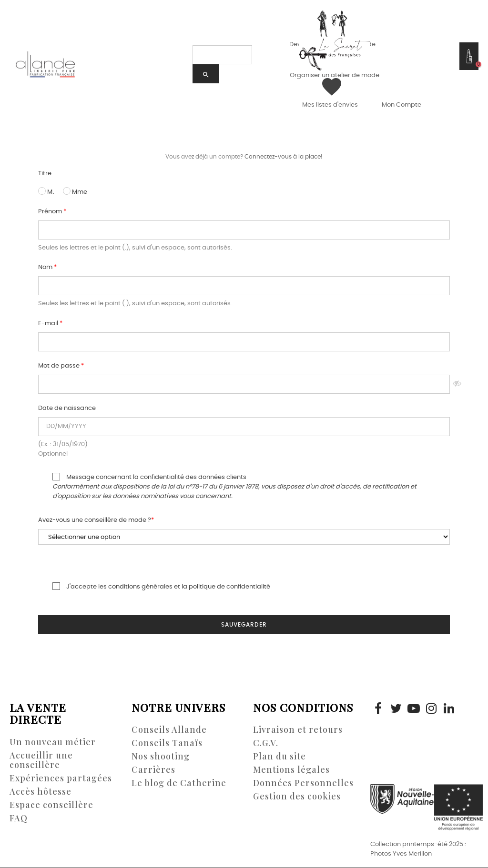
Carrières (153, 769)
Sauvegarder (244, 625)
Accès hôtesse (41, 791)
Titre (45, 174)
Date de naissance (67, 408)
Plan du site (280, 756)
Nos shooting (161, 756)
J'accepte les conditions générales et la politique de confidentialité (154, 586)
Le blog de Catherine (179, 783)
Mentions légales (291, 769)
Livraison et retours (298, 729)
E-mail (49, 324)
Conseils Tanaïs (167, 743)
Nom (46, 267)
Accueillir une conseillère (41, 760)
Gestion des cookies (297, 796)
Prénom (51, 212)
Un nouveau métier (53, 742)
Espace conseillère (51, 805)
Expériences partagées (61, 778)
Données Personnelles (303, 783)
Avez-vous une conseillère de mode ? (95, 520)
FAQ (19, 818)
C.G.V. (266, 743)
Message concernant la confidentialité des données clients (227, 486)
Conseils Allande (169, 729)
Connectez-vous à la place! (284, 157)
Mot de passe (60, 366)
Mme (75, 191)
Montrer (457, 384)
